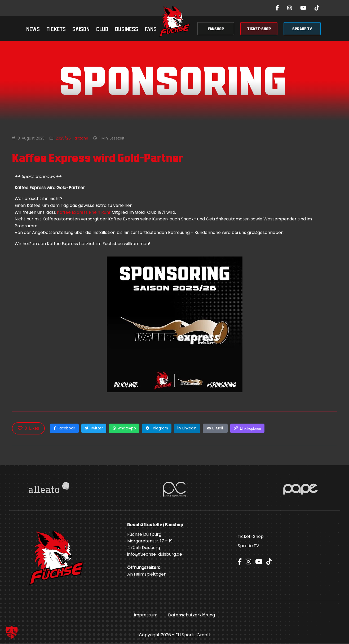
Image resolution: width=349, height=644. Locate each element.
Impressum (146, 615)
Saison (81, 29)
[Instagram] (290, 8)
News (33, 29)
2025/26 (63, 138)
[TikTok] (317, 8)
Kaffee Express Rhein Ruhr (84, 212)
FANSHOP (216, 28)
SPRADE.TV (302, 28)
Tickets (56, 29)
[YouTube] (303, 8)
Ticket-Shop (251, 537)
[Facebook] (277, 8)
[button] (12, 632)
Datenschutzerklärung (191, 615)
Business (127, 29)
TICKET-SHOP (259, 28)
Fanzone (80, 138)
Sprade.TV (248, 546)
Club (102, 29)
